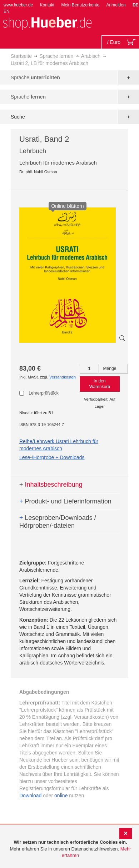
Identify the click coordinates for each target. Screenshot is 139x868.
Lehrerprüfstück (43, 393)
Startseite (21, 56)
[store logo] (47, 23)
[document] (70, 849)
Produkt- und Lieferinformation (65, 501)
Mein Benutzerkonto (80, 5)
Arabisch (91, 56)
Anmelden (116, 5)
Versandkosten (63, 377)
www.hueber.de (18, 5)
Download (30, 796)
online (61, 796)
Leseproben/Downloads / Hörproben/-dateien (58, 522)
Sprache (35, 77)
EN (7, 11)
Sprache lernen (56, 56)
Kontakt (47, 5)
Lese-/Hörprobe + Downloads (52, 457)
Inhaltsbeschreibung (51, 485)
